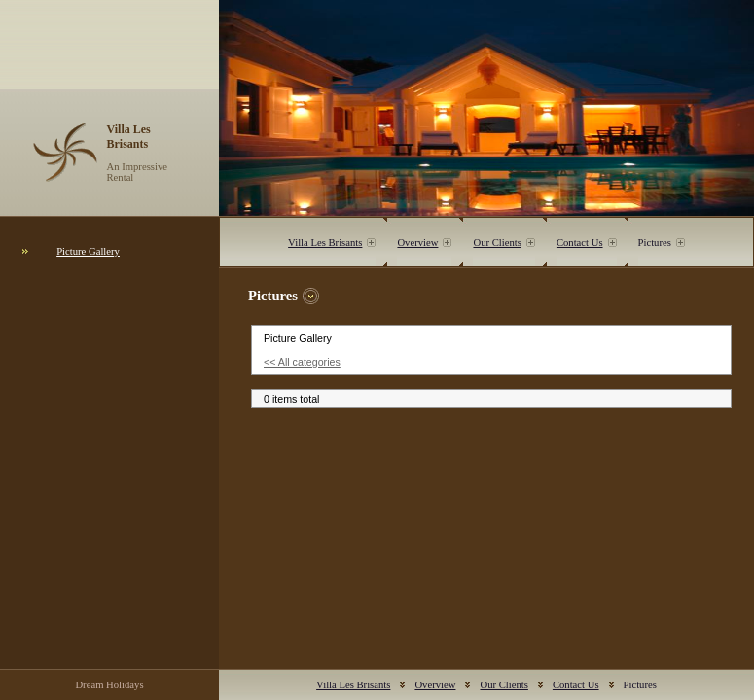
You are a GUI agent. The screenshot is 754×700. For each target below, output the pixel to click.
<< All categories (302, 362)
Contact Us (580, 243)
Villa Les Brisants (325, 243)
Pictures (655, 243)
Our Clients (497, 243)
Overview (417, 243)
